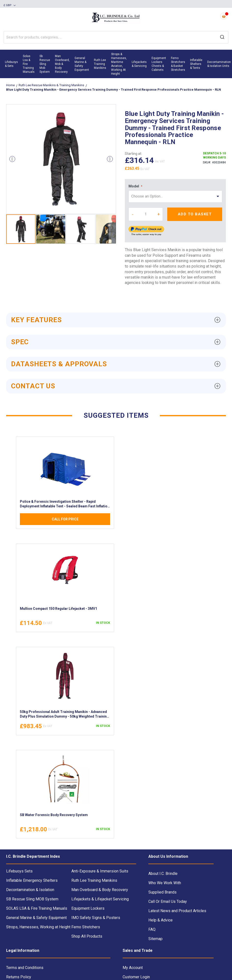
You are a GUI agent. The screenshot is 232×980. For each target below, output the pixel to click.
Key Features (36, 320)
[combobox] (116, 37)
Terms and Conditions (25, 968)
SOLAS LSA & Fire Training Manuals (37, 908)
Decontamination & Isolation (30, 890)
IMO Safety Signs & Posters (96, 918)
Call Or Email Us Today (168, 901)
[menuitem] (11, 64)
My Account (133, 968)
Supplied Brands (162, 892)
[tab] (116, 320)
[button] (10, 6)
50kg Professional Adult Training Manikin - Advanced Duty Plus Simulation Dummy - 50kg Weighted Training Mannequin (64, 715)
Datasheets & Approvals (59, 364)
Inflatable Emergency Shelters (32, 880)
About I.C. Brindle (163, 874)
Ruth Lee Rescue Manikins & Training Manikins (52, 85)
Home (11, 85)
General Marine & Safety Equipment (36, 918)
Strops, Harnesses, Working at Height (38, 927)
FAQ (152, 929)
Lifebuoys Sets (19, 871)
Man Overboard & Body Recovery (100, 890)
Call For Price (65, 519)
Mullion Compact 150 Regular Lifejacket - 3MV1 (58, 609)
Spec (20, 342)
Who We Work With (165, 883)
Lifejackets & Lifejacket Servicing (100, 899)
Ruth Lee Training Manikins (94, 880)
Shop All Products (87, 936)
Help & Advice (161, 920)
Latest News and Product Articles (177, 911)
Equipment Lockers (88, 908)
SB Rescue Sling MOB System (32, 899)
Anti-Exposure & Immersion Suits (100, 871)
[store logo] (116, 18)
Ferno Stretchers (86, 927)
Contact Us (33, 386)
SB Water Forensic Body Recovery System (54, 815)
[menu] (116, 64)
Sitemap (155, 939)
